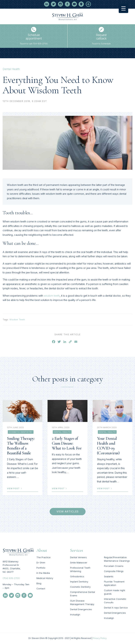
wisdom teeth (52, 296)
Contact (41, 589)
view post (15, 489)
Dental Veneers (78, 557)
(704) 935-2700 (11, 578)
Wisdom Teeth (17, 319)
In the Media (43, 573)
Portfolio (41, 568)
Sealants (109, 576)
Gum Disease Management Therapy (82, 602)
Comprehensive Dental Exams (83, 594)
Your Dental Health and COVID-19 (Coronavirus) (108, 446)
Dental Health (11, 69)
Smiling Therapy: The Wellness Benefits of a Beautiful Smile (21, 446)
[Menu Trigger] (123, 8)
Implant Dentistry (79, 582)
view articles (68, 511)
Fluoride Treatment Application (114, 583)
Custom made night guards (115, 592)
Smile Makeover (79, 563)
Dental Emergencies (81, 609)
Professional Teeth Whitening (80, 569)
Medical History (45, 578)
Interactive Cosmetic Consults (115, 601)
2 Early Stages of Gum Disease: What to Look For (67, 443)
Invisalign (75, 615)
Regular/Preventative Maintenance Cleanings (117, 559)
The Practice (43, 557)
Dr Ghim (41, 563)
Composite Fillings (114, 571)
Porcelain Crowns (114, 566)
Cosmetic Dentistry (21, 432)
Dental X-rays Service (116, 608)
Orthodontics (77, 576)
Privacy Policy (100, 638)
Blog (39, 583)
